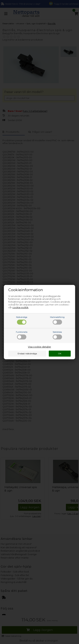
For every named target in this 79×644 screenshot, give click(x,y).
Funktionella (22, 335)
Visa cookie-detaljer (39, 347)
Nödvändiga (22, 320)
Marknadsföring (57, 320)
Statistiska (57, 335)
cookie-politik (20, 307)
